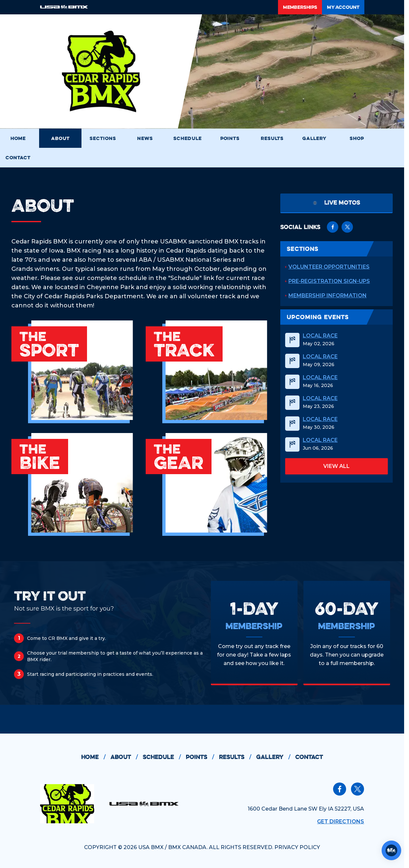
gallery (276, 757)
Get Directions (341, 821)
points (202, 757)
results (238, 757)
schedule (164, 757)
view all (336, 466)
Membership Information (328, 295)
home (96, 757)
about (127, 757)
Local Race (320, 336)
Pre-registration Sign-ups (329, 281)
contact (309, 757)
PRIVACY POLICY (297, 847)
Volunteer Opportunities (329, 267)
